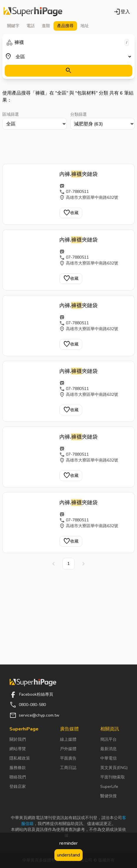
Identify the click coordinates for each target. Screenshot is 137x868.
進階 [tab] (46, 26)
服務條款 (18, 768)
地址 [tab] (85, 26)
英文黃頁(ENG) (114, 768)
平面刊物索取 (113, 777)
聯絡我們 (18, 777)
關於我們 (18, 739)
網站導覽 (18, 749)
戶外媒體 (68, 749)
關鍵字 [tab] (13, 26)
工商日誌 (68, 768)
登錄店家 (18, 787)
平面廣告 (68, 758)
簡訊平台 (108, 739)
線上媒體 (68, 739)
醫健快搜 (108, 796)
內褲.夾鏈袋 (78, 174)
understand (68, 855)
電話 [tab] (31, 26)
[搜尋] (68, 71)
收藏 (71, 213)
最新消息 (108, 749)
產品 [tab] (65, 26)
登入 (122, 12)
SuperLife (109, 787)
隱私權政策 (20, 758)
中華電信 (108, 758)
